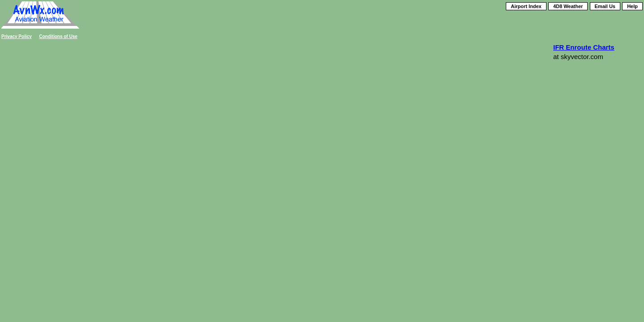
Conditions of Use (59, 36)
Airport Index (526, 6)
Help (632, 6)
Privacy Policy (17, 36)
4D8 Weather (568, 6)
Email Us (605, 6)
